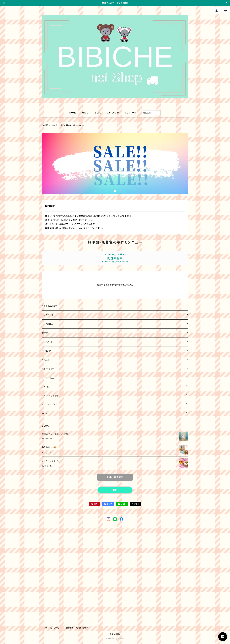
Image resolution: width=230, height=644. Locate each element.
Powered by (115, 639)
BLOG (98, 113)
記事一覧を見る (115, 477)
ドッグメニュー (48, 324)
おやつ (45, 333)
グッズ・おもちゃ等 (50, 396)
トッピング (46, 351)
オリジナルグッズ (50, 405)
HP (115, 490)
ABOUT (86, 113)
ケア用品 (46, 387)
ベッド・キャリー (49, 369)
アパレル (46, 360)
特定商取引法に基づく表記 (77, 628)
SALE (44, 413)
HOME (73, 113)
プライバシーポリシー (53, 628)
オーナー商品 (48, 378)
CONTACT (131, 113)
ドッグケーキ (48, 315)
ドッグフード (57, 125)
